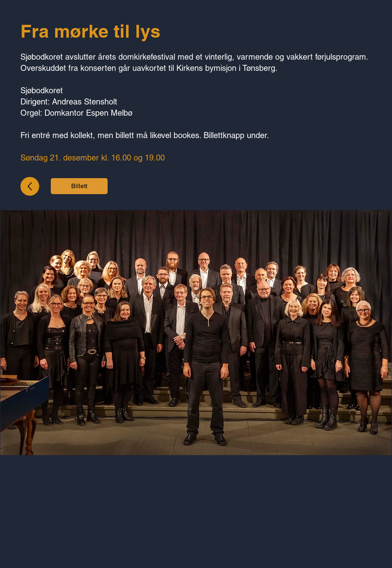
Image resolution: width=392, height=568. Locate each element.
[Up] (30, 186)
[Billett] (79, 186)
